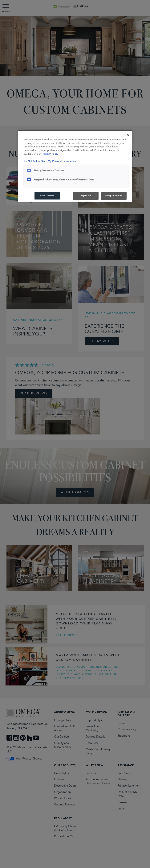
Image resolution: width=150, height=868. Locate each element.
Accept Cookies (114, 195)
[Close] (128, 135)
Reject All (86, 195)
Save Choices (47, 195)
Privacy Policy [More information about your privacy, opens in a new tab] (50, 154)
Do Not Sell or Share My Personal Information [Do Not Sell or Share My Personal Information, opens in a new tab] (50, 161)
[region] (75, 166)
